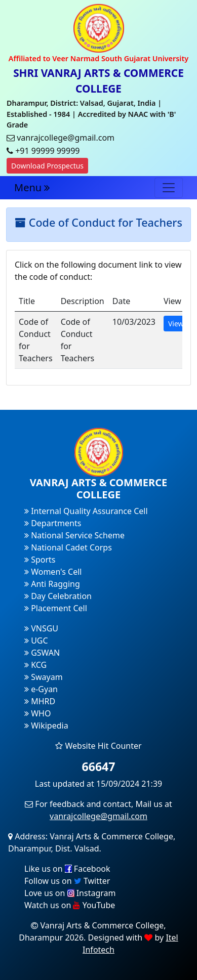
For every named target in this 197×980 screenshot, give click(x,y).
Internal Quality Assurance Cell (86, 511)
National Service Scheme (74, 535)
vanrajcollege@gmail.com (98, 816)
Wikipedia (46, 726)
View (176, 324)
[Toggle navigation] (169, 188)
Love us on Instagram (70, 893)
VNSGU (41, 628)
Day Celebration (58, 596)
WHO (37, 713)
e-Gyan (41, 689)
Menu (32, 187)
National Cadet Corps (68, 547)
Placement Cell (56, 608)
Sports (40, 560)
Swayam (44, 677)
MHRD (40, 701)
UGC (36, 641)
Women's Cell (53, 572)
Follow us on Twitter (67, 881)
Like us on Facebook (67, 869)
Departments (53, 523)
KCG (35, 665)
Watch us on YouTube (70, 905)
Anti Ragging (52, 584)
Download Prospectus (47, 166)
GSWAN (42, 653)
